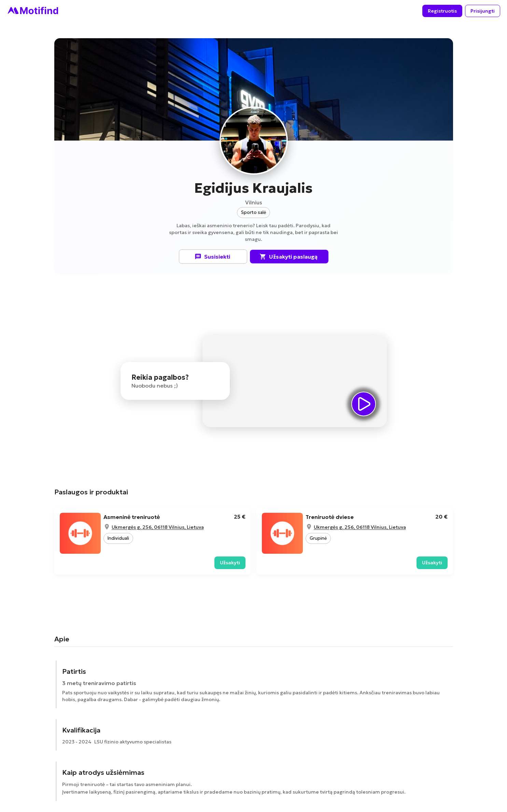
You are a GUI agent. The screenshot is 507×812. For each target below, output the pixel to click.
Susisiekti (213, 257)
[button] (253, 213)
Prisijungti (483, 11)
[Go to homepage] (32, 11)
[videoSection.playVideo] (364, 404)
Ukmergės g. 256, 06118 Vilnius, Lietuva (158, 527)
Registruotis (442, 11)
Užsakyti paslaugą (289, 257)
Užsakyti (230, 563)
